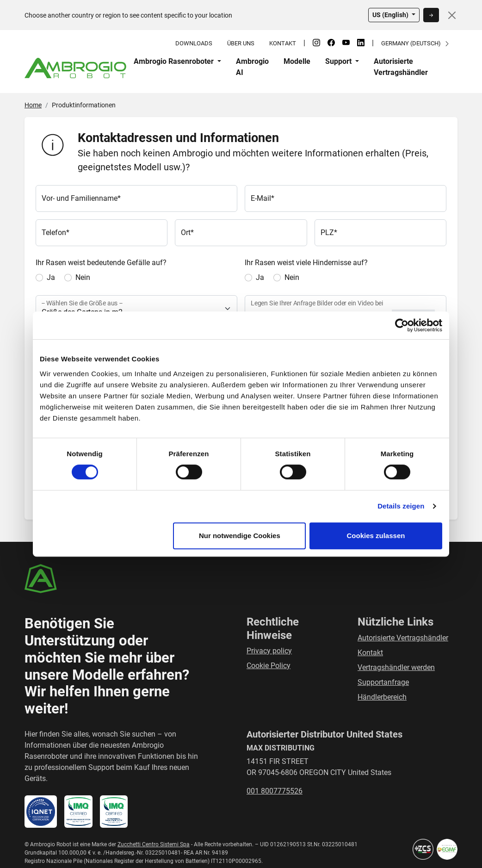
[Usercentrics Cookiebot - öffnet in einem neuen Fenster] (402, 325)
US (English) (391, 15)
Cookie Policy (269, 666)
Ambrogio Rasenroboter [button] (175, 61)
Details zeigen (401, 506)
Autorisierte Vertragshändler (401, 67)
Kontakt (283, 43)
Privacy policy (269, 651)
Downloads (194, 43)
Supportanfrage (383, 682)
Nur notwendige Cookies (240, 536)
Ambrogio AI (252, 67)
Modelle (297, 61)
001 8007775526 (275, 791)
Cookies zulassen (376, 536)
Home (33, 105)
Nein (83, 277)
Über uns (241, 43)
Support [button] (339, 61)
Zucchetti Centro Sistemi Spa (154, 844)
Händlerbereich (382, 697)
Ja (51, 277)
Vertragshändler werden (396, 667)
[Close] (452, 15)
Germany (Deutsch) (416, 43)
